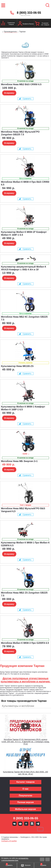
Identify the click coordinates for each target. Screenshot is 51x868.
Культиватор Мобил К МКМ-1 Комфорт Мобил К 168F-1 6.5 (23, 408)
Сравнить (25, 99)
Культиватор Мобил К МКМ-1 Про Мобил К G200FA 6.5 (25, 544)
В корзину (9, 93)
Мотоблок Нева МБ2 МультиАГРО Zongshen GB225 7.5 (20, 133)
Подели (28, 829)
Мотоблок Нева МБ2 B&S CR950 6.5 (21, 84)
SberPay (40, 829)
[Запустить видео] (26, 726)
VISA (8, 829)
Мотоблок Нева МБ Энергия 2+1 (19, 461)
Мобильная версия (25, 809)
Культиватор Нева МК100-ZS (17, 366)
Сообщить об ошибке (9, 841)
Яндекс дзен (26, 824)
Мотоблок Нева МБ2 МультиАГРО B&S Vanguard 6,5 (23, 510)
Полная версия (25, 802)
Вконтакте (14, 824)
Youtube (20, 824)
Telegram (38, 824)
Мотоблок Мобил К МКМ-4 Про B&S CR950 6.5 (25, 183)
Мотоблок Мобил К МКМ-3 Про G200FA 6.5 (25, 643)
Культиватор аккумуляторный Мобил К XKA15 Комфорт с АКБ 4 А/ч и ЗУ (24, 268)
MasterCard (17, 829)
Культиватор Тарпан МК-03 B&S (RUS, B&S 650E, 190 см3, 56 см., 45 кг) (26, 773)
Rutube (32, 824)
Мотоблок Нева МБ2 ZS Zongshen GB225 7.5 (24, 594)
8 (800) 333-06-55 (29, 13)
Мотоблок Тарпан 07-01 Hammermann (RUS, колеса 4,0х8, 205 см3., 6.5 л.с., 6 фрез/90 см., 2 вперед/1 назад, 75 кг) (25, 742)
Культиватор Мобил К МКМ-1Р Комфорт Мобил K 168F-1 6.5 (24, 233)
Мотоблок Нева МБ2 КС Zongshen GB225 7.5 (24, 318)
